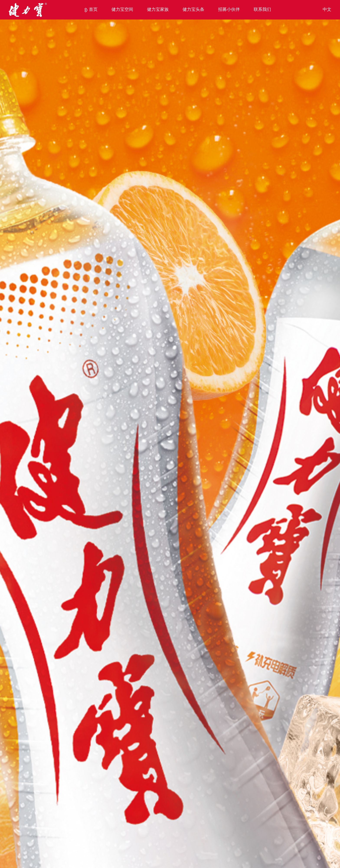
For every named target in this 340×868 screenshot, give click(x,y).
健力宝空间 (122, 10)
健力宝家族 (158, 10)
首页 (93, 10)
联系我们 (262, 10)
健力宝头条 (193, 10)
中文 (327, 10)
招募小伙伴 (229, 10)
